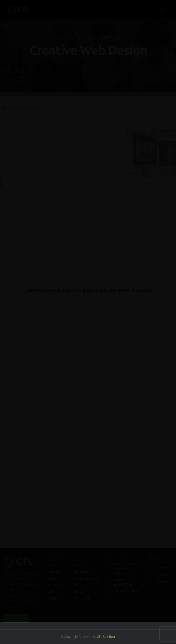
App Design (55, 585)
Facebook (163, 567)
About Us (16, 618)
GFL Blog (53, 598)
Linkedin (162, 582)
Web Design (81, 572)
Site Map (79, 592)
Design (52, 578)
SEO (76, 585)
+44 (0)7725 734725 (126, 591)
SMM (51, 592)
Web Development (86, 578)
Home (51, 565)
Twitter (162, 575)
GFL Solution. (106, 637)
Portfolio (54, 572)
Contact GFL (81, 598)
